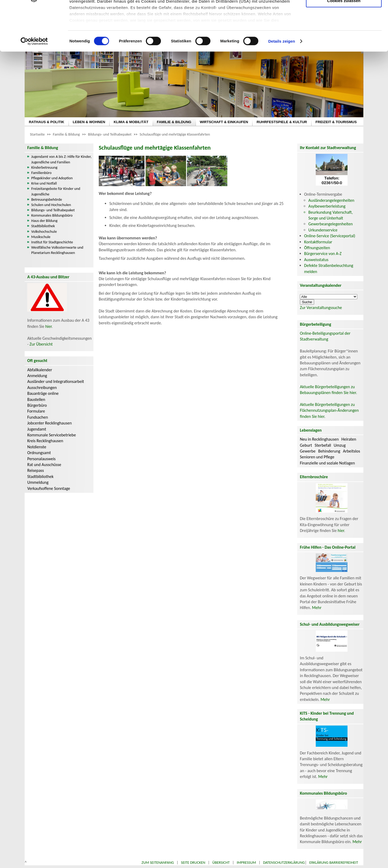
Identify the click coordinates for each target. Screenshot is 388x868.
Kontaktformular (318, 242)
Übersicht (221, 862)
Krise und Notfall (44, 183)
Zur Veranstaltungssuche (321, 308)
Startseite (37, 134)
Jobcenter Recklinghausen (49, 423)
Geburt (306, 445)
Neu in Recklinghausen (319, 439)
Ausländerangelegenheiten (331, 200)
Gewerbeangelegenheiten (331, 224)
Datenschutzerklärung (284, 862)
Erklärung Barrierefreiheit (334, 862)
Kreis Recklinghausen (45, 441)
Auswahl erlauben (344, 31)
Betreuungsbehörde (47, 199)
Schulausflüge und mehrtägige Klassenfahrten (175, 134)
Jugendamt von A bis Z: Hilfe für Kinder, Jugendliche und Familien (61, 159)
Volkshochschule (44, 231)
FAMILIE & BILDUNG (174, 122)
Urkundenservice (323, 230)
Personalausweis (41, 459)
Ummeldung (38, 482)
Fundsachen (38, 417)
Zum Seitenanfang (158, 862)
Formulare (36, 411)
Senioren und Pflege (317, 457)
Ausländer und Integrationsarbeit (56, 381)
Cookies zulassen (344, 44)
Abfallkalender (40, 370)
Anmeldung (37, 376)
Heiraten (349, 439)
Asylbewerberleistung (327, 206)
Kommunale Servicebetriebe (52, 435)
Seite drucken (193, 862)
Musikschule (41, 237)
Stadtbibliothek (43, 226)
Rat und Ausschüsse (44, 465)
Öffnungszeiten (317, 248)
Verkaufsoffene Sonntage (49, 488)
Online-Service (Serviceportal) (330, 236)
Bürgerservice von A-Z (323, 254)
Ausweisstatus (316, 260)
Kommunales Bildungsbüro (52, 215)
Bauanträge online (43, 393)
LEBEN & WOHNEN (89, 122)
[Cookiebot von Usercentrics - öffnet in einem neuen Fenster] (34, 85)
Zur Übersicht (41, 344)
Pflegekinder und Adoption (52, 178)
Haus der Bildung (44, 221)
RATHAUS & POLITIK (47, 122)
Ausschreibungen (42, 388)
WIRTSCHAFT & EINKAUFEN (224, 122)
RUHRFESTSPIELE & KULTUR (282, 122)
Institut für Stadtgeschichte (52, 242)
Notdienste (37, 447)
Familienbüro (41, 173)
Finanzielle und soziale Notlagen (327, 463)
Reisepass (36, 470)
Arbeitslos (352, 451)
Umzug (340, 445)
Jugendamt (37, 429)
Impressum (246, 862)
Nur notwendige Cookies (344, 15)
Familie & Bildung (66, 134)
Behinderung (329, 451)
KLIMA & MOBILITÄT (131, 122)
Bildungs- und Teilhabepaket (110, 134)
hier (48, 326)
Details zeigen (281, 85)
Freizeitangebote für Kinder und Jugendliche (56, 191)
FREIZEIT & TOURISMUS (336, 122)
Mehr (317, 608)
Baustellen (36, 399)
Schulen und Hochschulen (51, 205)
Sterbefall (323, 445)
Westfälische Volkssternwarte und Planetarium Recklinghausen (57, 250)
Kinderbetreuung (44, 167)
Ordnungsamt (39, 453)
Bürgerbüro (37, 405)
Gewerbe (308, 451)
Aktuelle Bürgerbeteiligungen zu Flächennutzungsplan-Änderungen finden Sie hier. (329, 410)
